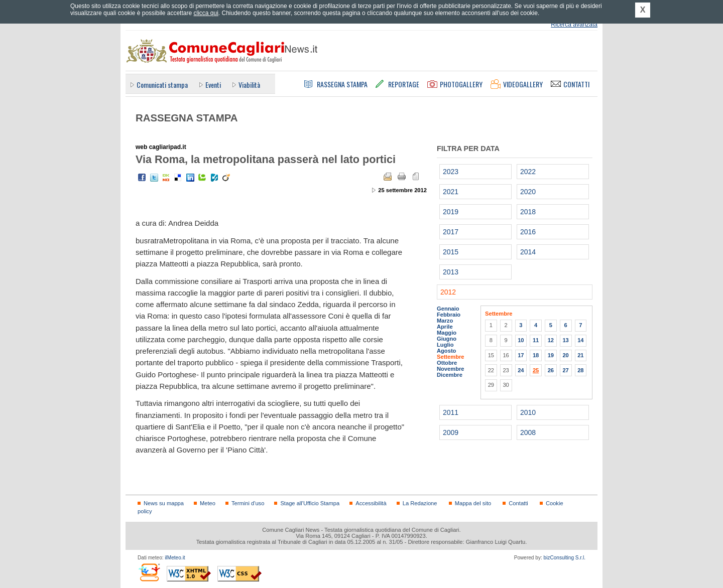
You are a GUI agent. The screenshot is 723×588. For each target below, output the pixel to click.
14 (580, 340)
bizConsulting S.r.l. (565, 558)
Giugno (447, 339)
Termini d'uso (248, 503)
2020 (528, 192)
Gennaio (448, 309)
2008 (528, 432)
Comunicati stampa (162, 85)
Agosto (446, 351)
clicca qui (206, 13)
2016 (528, 232)
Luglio (445, 345)
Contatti (518, 503)
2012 (448, 292)
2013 (451, 272)
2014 (528, 252)
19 (551, 355)
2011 (451, 412)
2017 (451, 232)
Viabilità (249, 85)
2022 (528, 172)
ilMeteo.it (175, 558)
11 (536, 340)
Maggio (447, 333)
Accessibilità (371, 503)
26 (551, 370)
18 (536, 355)
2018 (528, 212)
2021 (451, 192)
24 (521, 370)
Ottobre (447, 363)
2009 (451, 432)
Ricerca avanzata (574, 25)
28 (580, 370)
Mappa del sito (473, 503)
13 (565, 340)
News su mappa (164, 503)
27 (565, 370)
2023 (451, 172)
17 (521, 355)
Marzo (445, 321)
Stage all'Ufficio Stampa (310, 503)
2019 (451, 212)
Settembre (451, 357)
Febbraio (449, 315)
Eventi (213, 85)
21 (580, 355)
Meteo (208, 503)
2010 (528, 412)
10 (521, 340)
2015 (451, 252)
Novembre (451, 369)
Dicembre (450, 375)
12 (551, 340)
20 (565, 355)
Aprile (445, 327)
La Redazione (420, 503)
